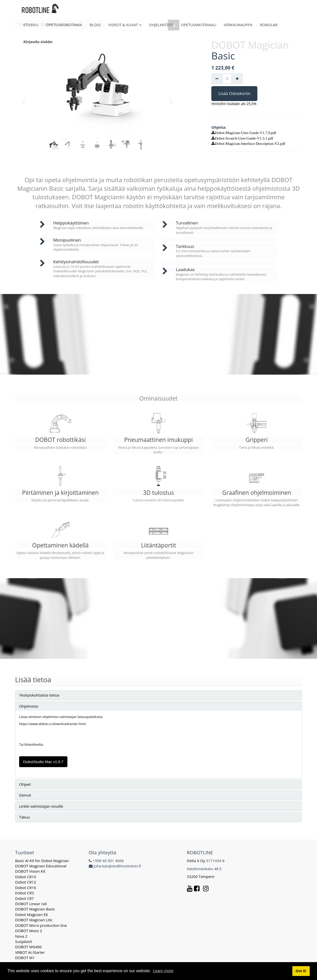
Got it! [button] (301, 971)
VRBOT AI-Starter (30, 952)
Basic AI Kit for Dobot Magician (42, 861)
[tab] (158, 695)
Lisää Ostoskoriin (234, 93)
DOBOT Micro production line (41, 925)
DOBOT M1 (25, 958)
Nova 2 (21, 936)
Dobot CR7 (25, 898)
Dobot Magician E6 (31, 914)
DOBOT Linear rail (31, 904)
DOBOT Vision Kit (30, 871)
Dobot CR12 (26, 882)
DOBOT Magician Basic (35, 909)
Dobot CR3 (25, 893)
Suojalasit (24, 941)
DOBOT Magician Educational (41, 866)
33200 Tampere (201, 876)
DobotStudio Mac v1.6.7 (43, 762)
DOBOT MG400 (28, 947)
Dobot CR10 (26, 877)
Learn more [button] (163, 971)
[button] (25, 99)
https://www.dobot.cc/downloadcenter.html (52, 724)
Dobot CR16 (26, 888)
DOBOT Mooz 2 (29, 931)
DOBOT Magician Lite (34, 920)
